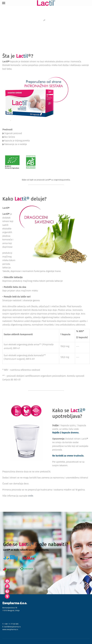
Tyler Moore (50, 642)
